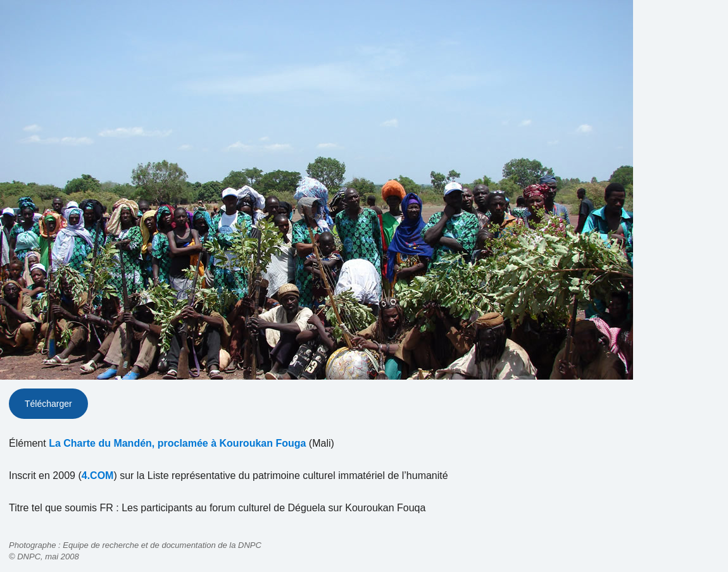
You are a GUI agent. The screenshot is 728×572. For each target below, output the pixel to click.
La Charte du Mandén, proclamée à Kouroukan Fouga (177, 443)
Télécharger (48, 404)
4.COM (98, 476)
